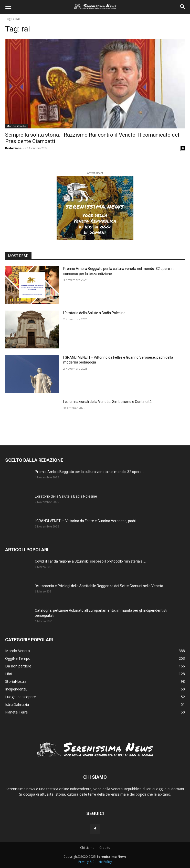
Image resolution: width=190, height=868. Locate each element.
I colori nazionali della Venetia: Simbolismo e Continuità (107, 402)
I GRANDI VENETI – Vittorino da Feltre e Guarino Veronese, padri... (87, 521)
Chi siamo (87, 848)
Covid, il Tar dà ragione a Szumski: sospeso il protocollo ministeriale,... (90, 561)
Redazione (13, 148)
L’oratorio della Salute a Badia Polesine (94, 313)
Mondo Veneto (16, 126)
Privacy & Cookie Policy (95, 862)
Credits (105, 848)
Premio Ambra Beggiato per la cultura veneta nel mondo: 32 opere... (89, 472)
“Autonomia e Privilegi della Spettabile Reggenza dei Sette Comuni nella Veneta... (100, 586)
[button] (8, 7)
